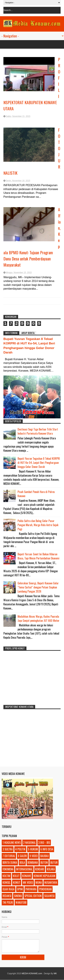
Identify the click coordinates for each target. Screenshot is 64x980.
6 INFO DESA (47, 849)
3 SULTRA (8, 849)
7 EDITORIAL (9, 856)
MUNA (39, 882)
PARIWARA (31, 889)
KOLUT (16, 876)
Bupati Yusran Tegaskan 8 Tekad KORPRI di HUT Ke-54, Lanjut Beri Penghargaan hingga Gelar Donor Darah (39, 463)
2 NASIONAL (29, 843)
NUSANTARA (51, 882)
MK (55, 974)
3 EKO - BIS (44, 843)
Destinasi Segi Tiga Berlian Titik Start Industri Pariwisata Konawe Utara (38, 431)
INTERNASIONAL (24, 869)
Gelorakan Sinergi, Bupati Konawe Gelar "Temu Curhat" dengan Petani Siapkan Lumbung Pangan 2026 (38, 587)
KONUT (17, 882)
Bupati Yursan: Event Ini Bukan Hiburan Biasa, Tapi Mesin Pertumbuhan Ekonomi (38, 556)
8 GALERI (22, 856)
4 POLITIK (20, 849)
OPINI (20, 889)
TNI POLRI (8, 902)
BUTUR (54, 863)
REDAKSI (7, 896)
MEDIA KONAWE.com (32, 974)
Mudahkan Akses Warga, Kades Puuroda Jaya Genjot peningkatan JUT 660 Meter (38, 618)
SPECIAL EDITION (33, 896)
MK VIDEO (28, 882)
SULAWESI (49, 896)
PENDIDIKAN (45, 889)
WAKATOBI (21, 902)
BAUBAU (45, 856)
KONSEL (6, 882)
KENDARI (40, 869)
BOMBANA (33, 863)
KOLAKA (51, 869)
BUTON (44, 863)
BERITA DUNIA (10, 863)
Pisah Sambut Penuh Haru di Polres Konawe (36, 494)
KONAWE (27, 876)
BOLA (22, 863)
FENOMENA (8, 869)
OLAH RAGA (9, 889)
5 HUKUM (33, 849)
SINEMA (18, 896)
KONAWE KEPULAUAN (44, 876)
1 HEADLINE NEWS (12, 843)
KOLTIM (6, 876)
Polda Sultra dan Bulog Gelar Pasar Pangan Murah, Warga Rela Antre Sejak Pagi (38, 525)
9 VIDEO (34, 856)
